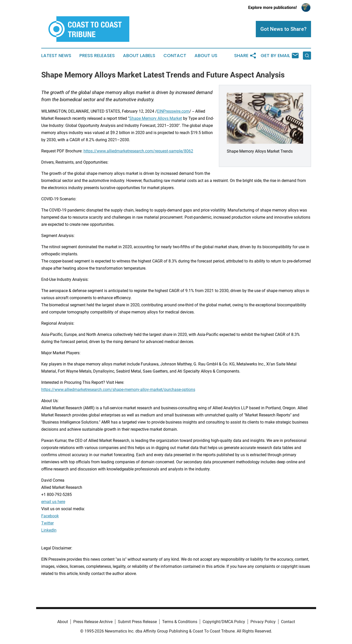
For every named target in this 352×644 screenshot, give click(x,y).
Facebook (50, 516)
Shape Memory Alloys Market (156, 118)
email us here (53, 502)
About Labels (139, 56)
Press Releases (97, 56)
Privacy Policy (263, 622)
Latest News (56, 56)
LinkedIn (49, 530)
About (63, 622)
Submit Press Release (137, 622)
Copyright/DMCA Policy (224, 622)
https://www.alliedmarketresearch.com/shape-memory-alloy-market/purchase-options (118, 390)
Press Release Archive (93, 622)
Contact (175, 56)
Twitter (47, 523)
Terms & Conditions (180, 622)
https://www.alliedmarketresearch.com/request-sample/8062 (138, 151)
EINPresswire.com (173, 111)
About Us (206, 56)
